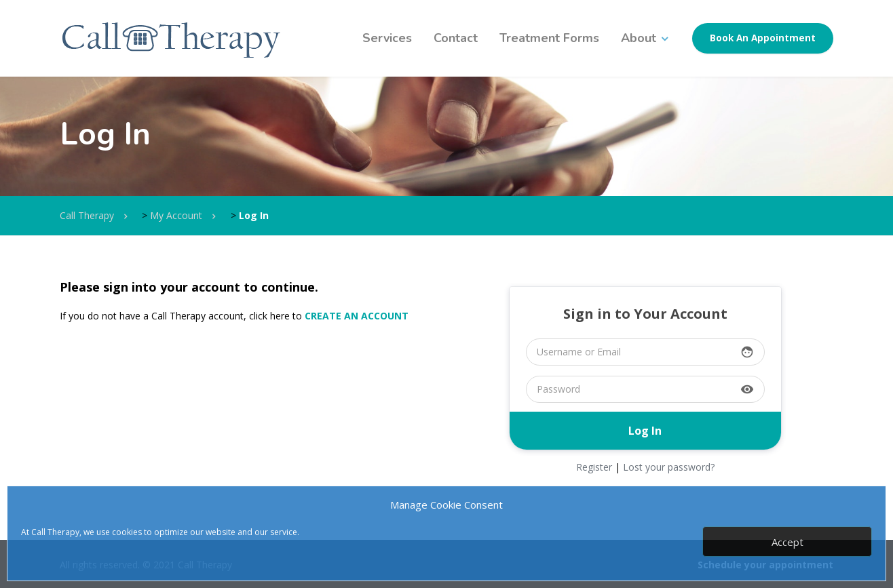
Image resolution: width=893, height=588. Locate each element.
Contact (456, 38)
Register (594, 467)
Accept (787, 542)
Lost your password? (669, 467)
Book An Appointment (763, 38)
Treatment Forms (549, 38)
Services (387, 38)
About (639, 38)
